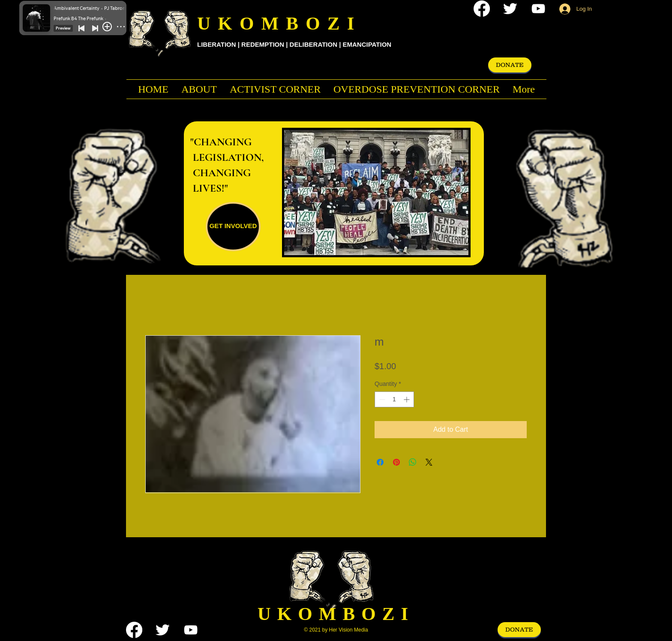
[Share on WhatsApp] (413, 462)
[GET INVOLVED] (233, 227)
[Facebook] (482, 9)
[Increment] (407, 399)
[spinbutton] (394, 399)
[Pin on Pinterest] (396, 462)
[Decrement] (381, 399)
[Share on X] (429, 462)
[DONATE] (510, 65)
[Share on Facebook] (380, 462)
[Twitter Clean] (510, 9)
